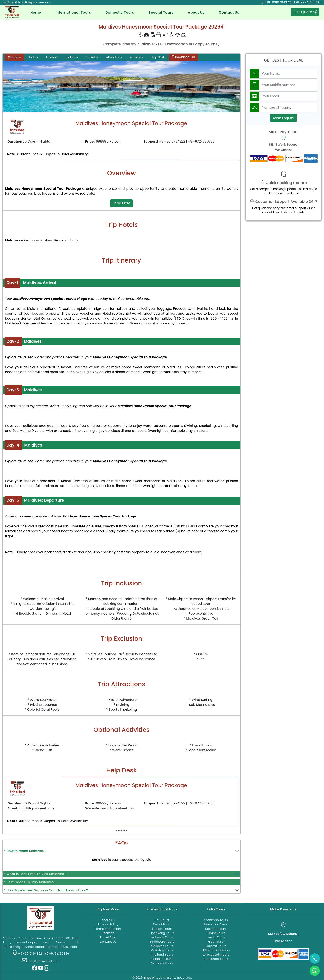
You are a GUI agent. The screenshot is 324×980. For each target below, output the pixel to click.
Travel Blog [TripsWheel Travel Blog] (108, 937)
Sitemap (108, 933)
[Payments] (283, 954)
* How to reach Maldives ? (25, 851)
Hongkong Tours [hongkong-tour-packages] (162, 933)
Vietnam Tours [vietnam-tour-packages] (162, 963)
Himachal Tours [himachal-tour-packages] (216, 924)
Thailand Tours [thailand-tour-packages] (162, 955)
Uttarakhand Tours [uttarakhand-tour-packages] (216, 950)
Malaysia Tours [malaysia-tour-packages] (162, 937)
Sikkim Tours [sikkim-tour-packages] (216, 933)
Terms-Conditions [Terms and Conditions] (108, 929)
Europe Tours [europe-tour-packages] (162, 929)
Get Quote (305, 12)
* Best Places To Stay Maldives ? (30, 882)
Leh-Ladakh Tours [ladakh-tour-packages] (216, 955)
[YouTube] (41, 969)
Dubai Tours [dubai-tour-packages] (162, 924)
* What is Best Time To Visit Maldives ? (35, 874)
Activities (136, 57)
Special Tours (161, 12)
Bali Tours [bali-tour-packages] (162, 920)
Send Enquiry (283, 118)
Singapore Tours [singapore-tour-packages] (162, 942)
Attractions (114, 57)
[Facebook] (35, 969)
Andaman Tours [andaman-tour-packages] (216, 920)
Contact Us (229, 12)
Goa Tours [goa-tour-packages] (216, 942)
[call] (315, 958)
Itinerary (52, 57)
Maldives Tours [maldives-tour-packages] (162, 946)
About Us (196, 12)
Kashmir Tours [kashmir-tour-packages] (216, 929)
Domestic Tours (120, 12)
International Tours (73, 12)
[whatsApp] (315, 971)
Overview (15, 57)
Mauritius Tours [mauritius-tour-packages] (162, 950)
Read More (121, 203)
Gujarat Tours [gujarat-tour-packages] (216, 946)
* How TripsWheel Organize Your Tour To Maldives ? (46, 890)
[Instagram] (47, 969)
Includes (72, 57)
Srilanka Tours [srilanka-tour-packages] (162, 959)
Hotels (34, 57)
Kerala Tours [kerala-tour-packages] (216, 937)
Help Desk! (158, 57)
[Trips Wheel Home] (41, 918)
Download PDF (183, 57)
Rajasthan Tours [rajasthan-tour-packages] (216, 959)
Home (36, 12)
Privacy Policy (108, 924)
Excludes (92, 57)
